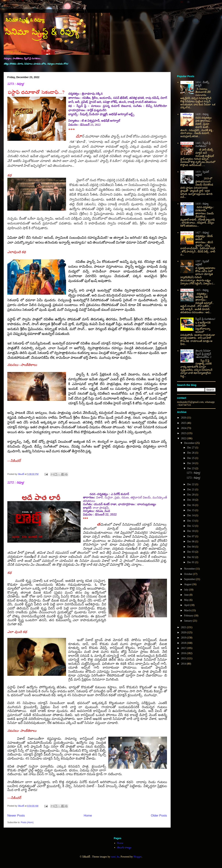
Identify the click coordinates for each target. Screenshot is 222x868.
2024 (184, 428)
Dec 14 (191, 515)
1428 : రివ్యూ (202, 114)
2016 (184, 653)
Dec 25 (191, 458)
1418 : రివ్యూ (202, 204)
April (187, 605)
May (187, 600)
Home (88, 816)
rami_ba (115, 857)
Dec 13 (191, 521)
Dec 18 (191, 500)
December (190, 443)
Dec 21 (191, 490)
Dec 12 (191, 526)
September (190, 579)
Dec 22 (191, 484)
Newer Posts (16, 816)
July (186, 590)
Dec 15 (191, 510)
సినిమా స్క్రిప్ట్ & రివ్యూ (25, 20)
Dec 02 (191, 557)
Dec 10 (191, 531)
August (188, 584)
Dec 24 (191, 463)
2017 (184, 648)
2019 (184, 638)
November (190, 569)
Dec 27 (191, 448)
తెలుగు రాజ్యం (124, 848)
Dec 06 (191, 542)
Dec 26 (191, 453)
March (188, 610)
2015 (184, 658)
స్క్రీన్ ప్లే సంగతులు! (205, 319)
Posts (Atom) (27, 822)
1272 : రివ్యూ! (16, 483)
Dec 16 (191, 505)
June (187, 595)
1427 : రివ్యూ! (202, 233)
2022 (184, 438)
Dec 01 (191, 562)
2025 (184, 423)
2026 (184, 418)
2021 (184, 627)
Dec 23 (191, 468)
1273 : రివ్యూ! (16, 84)
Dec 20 (191, 495)
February (189, 616)
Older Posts (159, 816)
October (189, 574)
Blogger (137, 857)
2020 (184, 632)
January (188, 621)
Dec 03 (191, 552)
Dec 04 (191, 547)
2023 (184, 433)
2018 (184, 643)
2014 (184, 664)
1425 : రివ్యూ (202, 290)
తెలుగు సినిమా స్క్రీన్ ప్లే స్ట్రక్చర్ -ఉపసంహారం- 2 (203, 354)
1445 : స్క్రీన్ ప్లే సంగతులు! (203, 145)
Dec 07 (191, 536)
